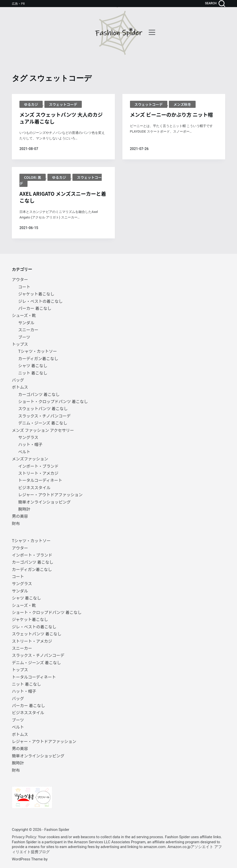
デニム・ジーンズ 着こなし (43, 423)
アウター (20, 279)
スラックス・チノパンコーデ (44, 416)
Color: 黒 (33, 177)
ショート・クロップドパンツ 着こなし (53, 401)
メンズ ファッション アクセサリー (43, 430)
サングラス (28, 437)
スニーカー (28, 330)
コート (24, 287)
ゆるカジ (31, 104)
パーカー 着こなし (35, 308)
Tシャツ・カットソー (38, 351)
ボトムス (20, 387)
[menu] (152, 32)
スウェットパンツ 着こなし (43, 408)
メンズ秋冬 (182, 104)
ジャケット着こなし (36, 294)
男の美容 (20, 516)
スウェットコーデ (63, 104)
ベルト (24, 452)
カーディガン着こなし (38, 358)
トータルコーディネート (40, 480)
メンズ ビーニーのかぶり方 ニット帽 (172, 115)
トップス (20, 344)
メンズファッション (30, 459)
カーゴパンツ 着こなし (39, 394)
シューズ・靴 (24, 315)
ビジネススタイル (34, 487)
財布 (16, 523)
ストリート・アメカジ (38, 473)
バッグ (18, 380)
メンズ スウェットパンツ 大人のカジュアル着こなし (61, 118)
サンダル (26, 323)
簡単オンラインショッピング (44, 502)
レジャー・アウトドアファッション (50, 494)
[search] (215, 4)
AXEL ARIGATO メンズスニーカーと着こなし (63, 197)
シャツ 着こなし (33, 365)
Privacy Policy (24, 837)
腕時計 (24, 509)
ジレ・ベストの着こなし (40, 301)
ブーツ (24, 337)
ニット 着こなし (33, 373)
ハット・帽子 (30, 444)
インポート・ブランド (38, 466)
